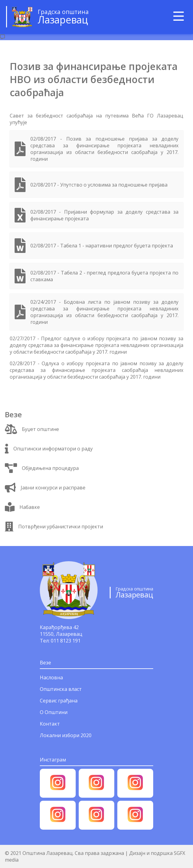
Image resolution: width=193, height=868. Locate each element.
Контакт (50, 724)
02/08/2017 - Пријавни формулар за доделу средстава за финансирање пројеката (104, 215)
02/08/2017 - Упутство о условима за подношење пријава (99, 185)
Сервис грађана (59, 701)
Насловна (51, 677)
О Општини (54, 712)
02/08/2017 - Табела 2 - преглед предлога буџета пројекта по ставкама (104, 276)
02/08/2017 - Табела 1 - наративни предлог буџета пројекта (102, 246)
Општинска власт (61, 689)
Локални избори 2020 (66, 735)
